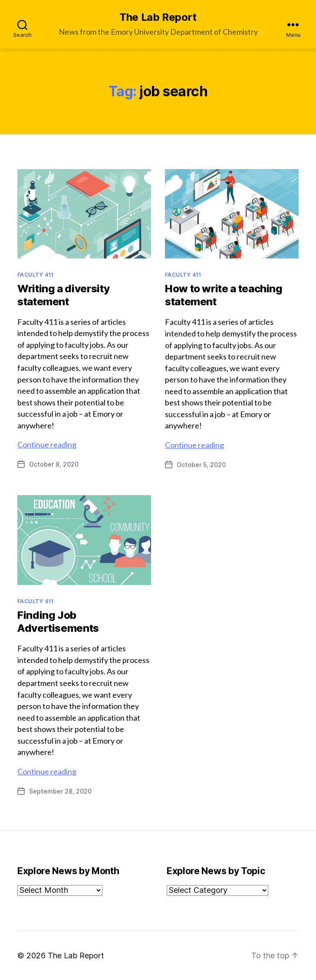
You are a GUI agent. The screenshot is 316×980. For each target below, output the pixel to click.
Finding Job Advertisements (58, 622)
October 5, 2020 (201, 465)
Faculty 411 (36, 275)
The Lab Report (158, 17)
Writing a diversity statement (63, 295)
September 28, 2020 (60, 791)
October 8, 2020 (54, 464)
